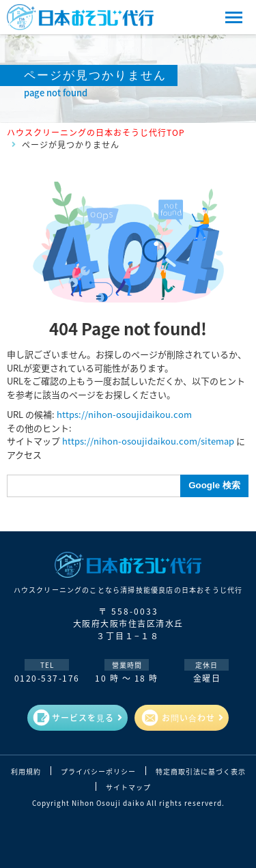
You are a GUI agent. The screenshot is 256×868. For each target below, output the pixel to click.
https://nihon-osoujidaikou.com (124, 414)
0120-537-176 (47, 678)
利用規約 (26, 772)
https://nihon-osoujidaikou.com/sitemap (148, 441)
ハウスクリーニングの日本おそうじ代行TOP (96, 132)
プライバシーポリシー (98, 772)
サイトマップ (128, 787)
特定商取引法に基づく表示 (201, 772)
